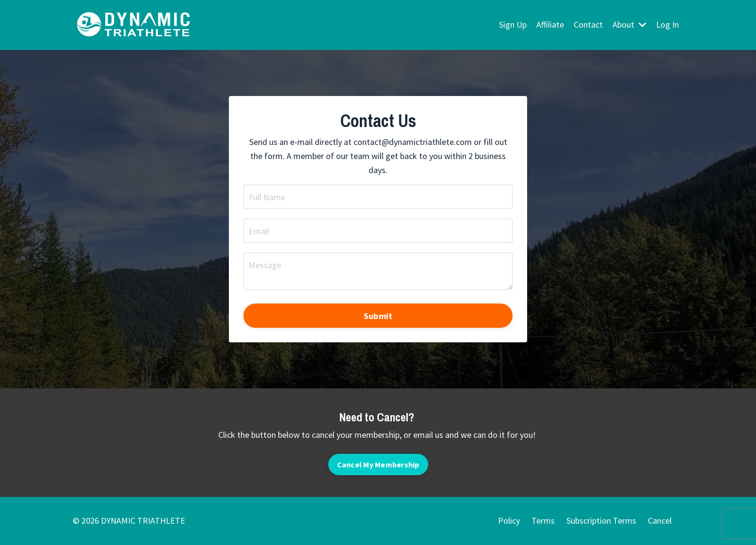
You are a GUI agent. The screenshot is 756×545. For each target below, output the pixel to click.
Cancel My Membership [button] (378, 465)
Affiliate (550, 24)
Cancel (660, 521)
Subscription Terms (601, 521)
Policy (509, 521)
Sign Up (513, 24)
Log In (668, 24)
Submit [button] (378, 316)
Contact (588, 24)
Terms (543, 521)
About (629, 24)
